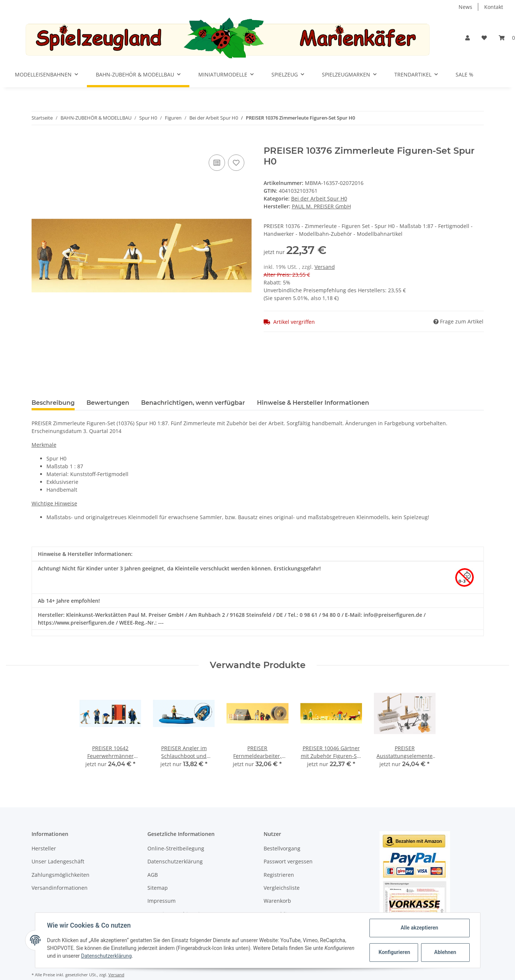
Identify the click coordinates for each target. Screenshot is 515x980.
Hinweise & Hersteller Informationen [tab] (313, 403)
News (465, 7)
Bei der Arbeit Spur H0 (319, 198)
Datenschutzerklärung (175, 861)
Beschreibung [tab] (53, 403)
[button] (467, 38)
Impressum (162, 901)
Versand (325, 267)
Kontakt (494, 7)
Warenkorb (277, 901)
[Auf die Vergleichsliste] (217, 163)
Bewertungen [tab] (108, 403)
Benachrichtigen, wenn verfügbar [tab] (193, 403)
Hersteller (44, 848)
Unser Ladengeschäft (58, 861)
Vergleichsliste (282, 888)
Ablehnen (445, 952)
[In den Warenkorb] (38, 141)
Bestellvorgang (282, 848)
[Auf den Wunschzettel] (236, 163)
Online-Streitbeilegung (176, 848)
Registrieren (279, 875)
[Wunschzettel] (484, 38)
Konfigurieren (395, 952)
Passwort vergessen (288, 861)
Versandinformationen (60, 888)
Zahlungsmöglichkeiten (61, 875)
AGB (153, 875)
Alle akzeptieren (419, 928)
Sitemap (158, 888)
